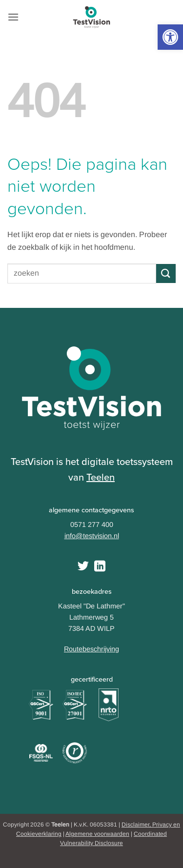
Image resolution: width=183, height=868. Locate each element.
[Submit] (166, 273)
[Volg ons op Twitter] (83, 567)
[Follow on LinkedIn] (100, 567)
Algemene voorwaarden (97, 834)
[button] (170, 37)
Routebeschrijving (91, 649)
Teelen (101, 477)
